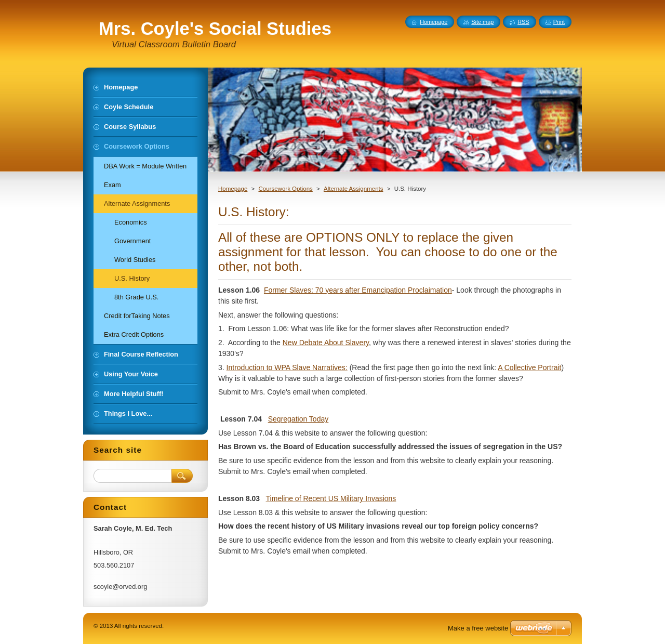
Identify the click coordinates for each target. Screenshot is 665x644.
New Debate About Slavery (326, 343)
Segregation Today (298, 419)
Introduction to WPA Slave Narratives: (287, 367)
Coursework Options (285, 189)
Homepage (233, 189)
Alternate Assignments (354, 189)
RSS (523, 22)
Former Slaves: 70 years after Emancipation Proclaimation (358, 290)
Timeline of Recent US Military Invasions (331, 498)
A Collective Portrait (529, 367)
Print (559, 22)
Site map (482, 22)
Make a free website (478, 628)
